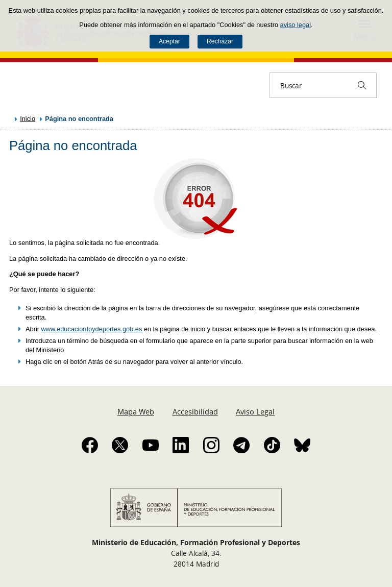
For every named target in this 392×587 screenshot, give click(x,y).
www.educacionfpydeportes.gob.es (92, 329)
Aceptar (169, 41)
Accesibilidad (195, 411)
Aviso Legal (255, 411)
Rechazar (220, 41)
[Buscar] (362, 85)
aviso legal (296, 25)
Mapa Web (136, 411)
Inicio (28, 119)
